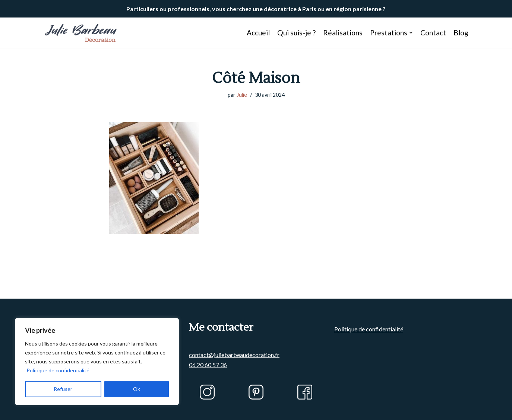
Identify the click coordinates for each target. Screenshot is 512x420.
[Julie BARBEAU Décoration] (81, 33)
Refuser (63, 389)
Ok (137, 389)
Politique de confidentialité (58, 370)
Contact (433, 33)
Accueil (258, 33)
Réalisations (343, 33)
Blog (461, 33)
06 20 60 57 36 (208, 365)
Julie (242, 95)
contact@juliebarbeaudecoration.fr (234, 355)
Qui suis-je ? (296, 33)
